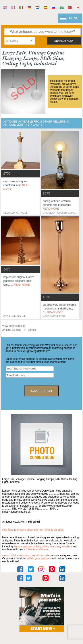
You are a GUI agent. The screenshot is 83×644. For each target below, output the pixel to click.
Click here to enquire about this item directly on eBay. (33, 530)
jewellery (67, 547)
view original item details (64, 100)
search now (64, 41)
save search (42, 391)
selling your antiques (39, 558)
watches (55, 547)
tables (45, 547)
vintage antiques (23, 547)
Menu (74, 18)
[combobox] (20, 41)
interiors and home (37, 549)
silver (37, 547)
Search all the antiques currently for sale (26, 555)
